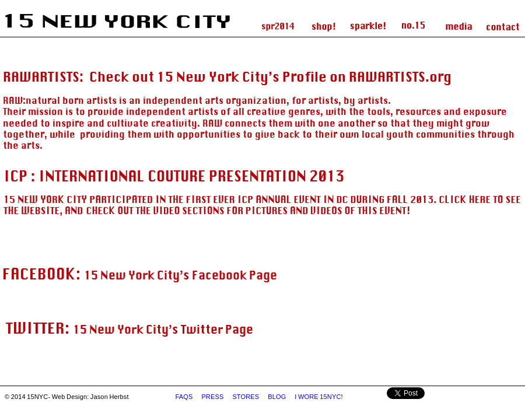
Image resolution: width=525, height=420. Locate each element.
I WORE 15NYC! (319, 397)
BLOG (278, 397)
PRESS (213, 397)
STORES (246, 397)
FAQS (185, 397)
